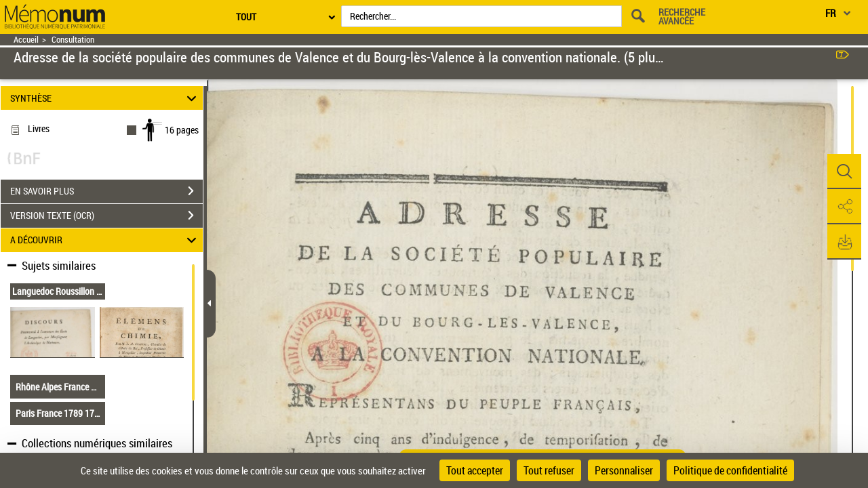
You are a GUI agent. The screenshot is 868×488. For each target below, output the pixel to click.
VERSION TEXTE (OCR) (106, 216)
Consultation (73, 40)
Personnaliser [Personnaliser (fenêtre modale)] (624, 470)
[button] (844, 171)
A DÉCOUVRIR (105, 240)
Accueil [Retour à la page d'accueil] (26, 40)
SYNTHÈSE (105, 98)
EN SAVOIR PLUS (106, 191)
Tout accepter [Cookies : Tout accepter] (475, 470)
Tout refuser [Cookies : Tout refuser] (549, 470)
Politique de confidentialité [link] (730, 470)
